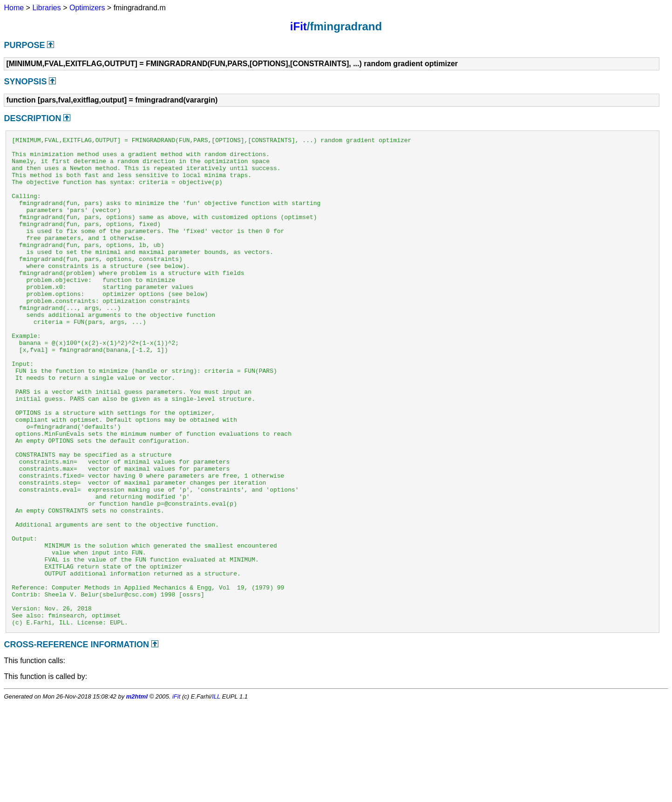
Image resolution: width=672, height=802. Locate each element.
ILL (216, 794)
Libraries (46, 8)
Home (14, 8)
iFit (299, 26)
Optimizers (87, 8)
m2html (137, 794)
